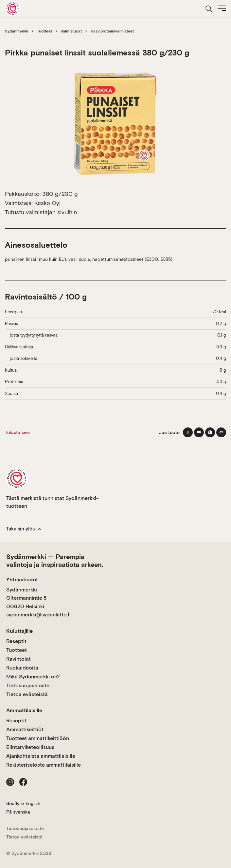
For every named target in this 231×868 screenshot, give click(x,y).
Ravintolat (18, 659)
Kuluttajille (19, 631)
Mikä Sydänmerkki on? (33, 677)
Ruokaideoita (22, 668)
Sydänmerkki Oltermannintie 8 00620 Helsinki (26, 598)
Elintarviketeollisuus (30, 747)
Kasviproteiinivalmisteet (112, 31)
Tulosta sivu (17, 432)
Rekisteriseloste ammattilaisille (44, 765)
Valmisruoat (71, 31)
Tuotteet (44, 31)
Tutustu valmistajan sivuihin (41, 212)
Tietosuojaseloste (28, 685)
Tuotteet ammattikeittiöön (38, 738)
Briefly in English (23, 803)
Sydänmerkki (17, 31)
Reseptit (16, 641)
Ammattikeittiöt (25, 729)
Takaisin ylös (24, 529)
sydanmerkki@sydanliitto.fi (38, 615)
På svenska (18, 812)
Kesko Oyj (47, 203)
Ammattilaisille (24, 710)
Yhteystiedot (22, 579)
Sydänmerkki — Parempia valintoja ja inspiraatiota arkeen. (55, 561)
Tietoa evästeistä (27, 694)
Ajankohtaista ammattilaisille (41, 756)
